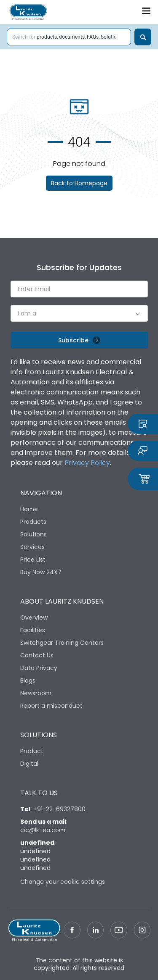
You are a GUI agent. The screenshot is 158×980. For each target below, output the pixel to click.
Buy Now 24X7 (41, 572)
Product (32, 751)
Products (33, 522)
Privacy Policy (87, 463)
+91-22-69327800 (59, 809)
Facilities (33, 630)
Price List (33, 560)
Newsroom (36, 693)
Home (29, 509)
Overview (34, 617)
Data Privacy (39, 668)
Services (32, 547)
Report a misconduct (51, 706)
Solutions (33, 534)
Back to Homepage (79, 183)
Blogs (28, 680)
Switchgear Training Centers (62, 643)
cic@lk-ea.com (43, 830)
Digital (29, 764)
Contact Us (37, 655)
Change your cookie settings (63, 882)
